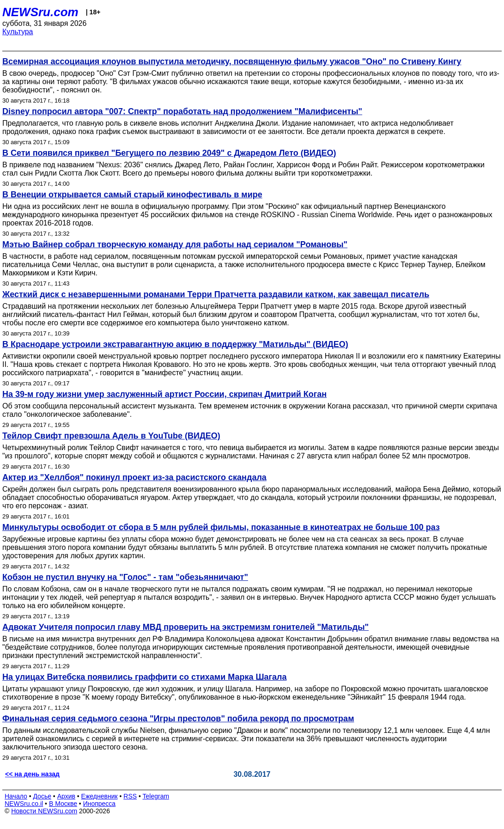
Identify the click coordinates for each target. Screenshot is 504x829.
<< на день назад (32, 774)
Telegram (156, 796)
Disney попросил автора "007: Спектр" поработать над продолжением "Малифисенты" (182, 111)
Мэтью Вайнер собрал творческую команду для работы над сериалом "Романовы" (175, 244)
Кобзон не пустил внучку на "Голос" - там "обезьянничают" (125, 577)
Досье (42, 796)
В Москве (63, 804)
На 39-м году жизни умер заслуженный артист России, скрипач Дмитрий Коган (164, 394)
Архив (66, 796)
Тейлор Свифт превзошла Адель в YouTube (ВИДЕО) (111, 436)
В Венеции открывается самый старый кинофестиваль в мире (132, 195)
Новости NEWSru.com (44, 811)
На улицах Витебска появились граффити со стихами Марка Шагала (145, 677)
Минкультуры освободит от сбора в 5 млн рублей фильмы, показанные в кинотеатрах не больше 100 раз (221, 527)
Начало (16, 796)
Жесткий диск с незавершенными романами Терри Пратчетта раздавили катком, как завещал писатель (216, 294)
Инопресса (100, 804)
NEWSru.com (40, 12)
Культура (18, 32)
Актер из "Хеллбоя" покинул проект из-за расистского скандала (134, 477)
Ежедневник (100, 796)
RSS (130, 796)
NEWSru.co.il (24, 804)
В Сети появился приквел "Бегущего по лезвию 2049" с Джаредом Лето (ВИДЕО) (169, 153)
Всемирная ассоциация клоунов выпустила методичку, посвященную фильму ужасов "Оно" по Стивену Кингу (232, 61)
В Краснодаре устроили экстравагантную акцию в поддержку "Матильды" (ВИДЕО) (175, 344)
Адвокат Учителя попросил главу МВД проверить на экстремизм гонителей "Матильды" (185, 627)
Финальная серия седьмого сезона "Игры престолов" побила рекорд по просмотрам (178, 719)
